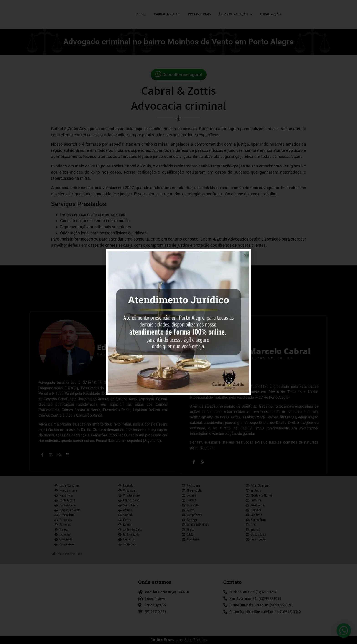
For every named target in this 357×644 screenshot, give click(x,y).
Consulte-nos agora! (178, 74)
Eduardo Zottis (127, 468)
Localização (270, 14)
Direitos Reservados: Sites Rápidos (179, 640)
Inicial (141, 14)
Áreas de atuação (235, 14)
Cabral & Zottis (167, 14)
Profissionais (199, 14)
